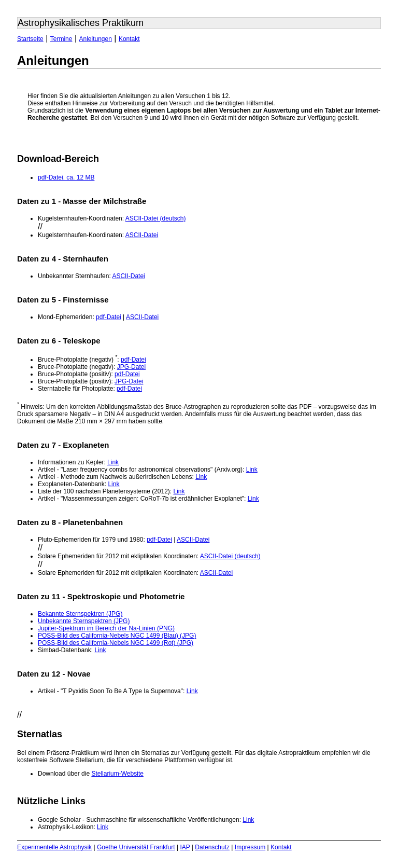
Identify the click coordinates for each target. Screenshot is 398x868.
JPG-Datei (131, 367)
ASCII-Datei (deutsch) (156, 218)
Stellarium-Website (117, 774)
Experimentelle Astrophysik (54, 847)
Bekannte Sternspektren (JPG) (80, 614)
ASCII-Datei (142, 235)
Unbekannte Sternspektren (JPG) (84, 621)
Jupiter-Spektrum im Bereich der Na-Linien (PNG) (106, 628)
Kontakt (129, 39)
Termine (61, 39)
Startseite (30, 39)
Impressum (250, 847)
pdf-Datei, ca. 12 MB (66, 177)
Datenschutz (212, 847)
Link (113, 462)
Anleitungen (95, 39)
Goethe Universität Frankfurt (136, 847)
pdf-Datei (109, 317)
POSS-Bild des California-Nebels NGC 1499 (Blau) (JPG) (117, 636)
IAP (185, 847)
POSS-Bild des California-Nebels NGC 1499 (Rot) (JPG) (116, 643)
